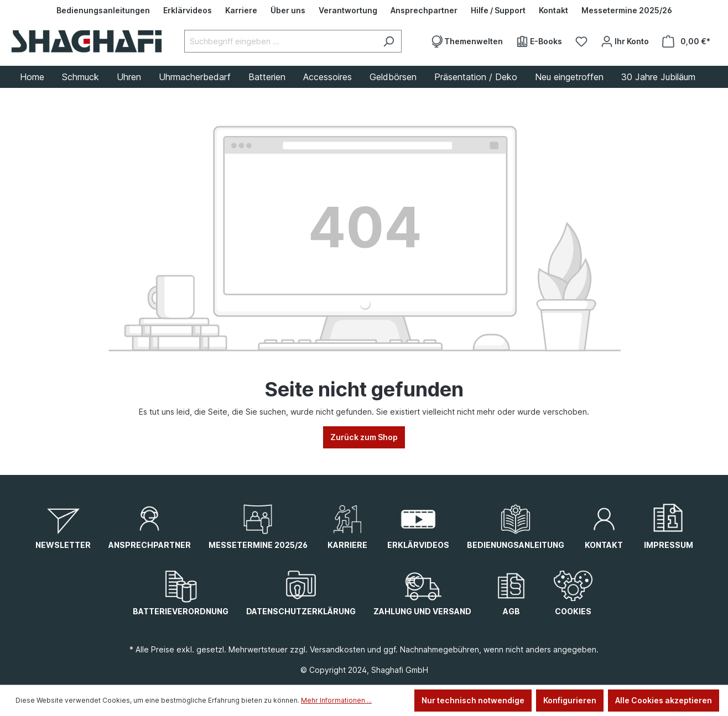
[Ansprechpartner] (424, 11)
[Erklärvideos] (188, 11)
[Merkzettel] (581, 41)
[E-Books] (539, 41)
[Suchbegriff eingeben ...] (280, 41)
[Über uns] (288, 11)
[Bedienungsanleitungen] (103, 11)
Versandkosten (337, 649)
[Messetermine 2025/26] (627, 11)
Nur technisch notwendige (473, 700)
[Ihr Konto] (625, 41)
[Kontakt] (553, 11)
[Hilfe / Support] (498, 11)
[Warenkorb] (686, 41)
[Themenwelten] (467, 41)
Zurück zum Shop (364, 437)
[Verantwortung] (348, 11)
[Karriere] (241, 11)
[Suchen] (389, 41)
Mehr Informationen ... (336, 700)
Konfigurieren (570, 700)
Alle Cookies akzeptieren (664, 700)
